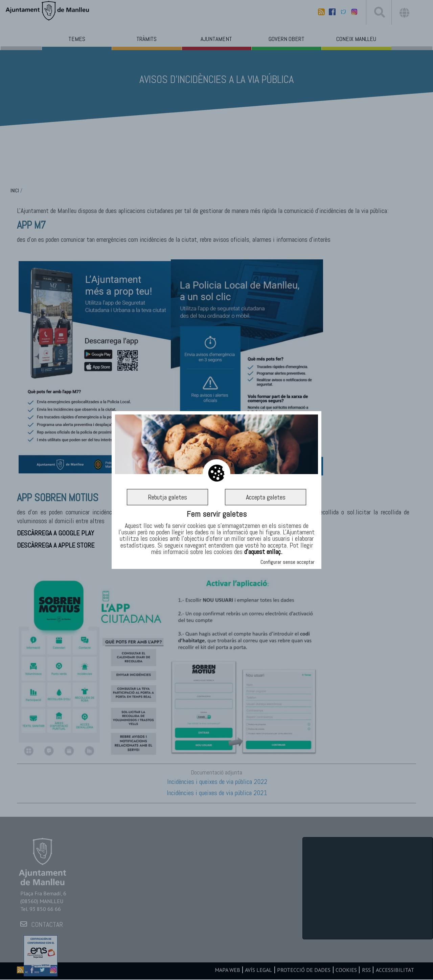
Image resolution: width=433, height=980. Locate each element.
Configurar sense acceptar (288, 562)
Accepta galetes (266, 497)
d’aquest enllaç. (263, 552)
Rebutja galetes (167, 497)
